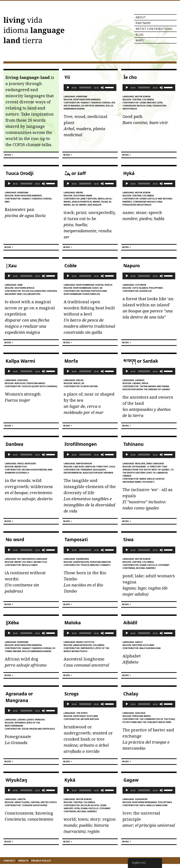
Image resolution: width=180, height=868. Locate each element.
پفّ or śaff (75, 173)
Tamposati (76, 539)
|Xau (11, 266)
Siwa (128, 539)
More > (9, 155)
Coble (71, 266)
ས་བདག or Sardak (141, 361)
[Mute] (102, 88)
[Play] (68, 88)
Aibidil (130, 623)
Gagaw (131, 780)
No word (15, 539)
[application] (90, 88)
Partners (143, 23)
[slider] (85, 88)
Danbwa (14, 444)
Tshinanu (133, 444)
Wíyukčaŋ (16, 780)
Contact (9, 861)
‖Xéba (12, 623)
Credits (23, 861)
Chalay (131, 694)
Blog (140, 35)
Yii (67, 77)
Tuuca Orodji (20, 173)
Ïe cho (130, 77)
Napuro (132, 266)
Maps (140, 40)
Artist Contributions (154, 29)
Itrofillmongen (81, 444)
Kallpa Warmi (20, 361)
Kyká (70, 780)
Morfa (71, 361)
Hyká (129, 173)
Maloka (73, 623)
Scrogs (72, 694)
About (141, 17)
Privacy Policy (41, 861)
